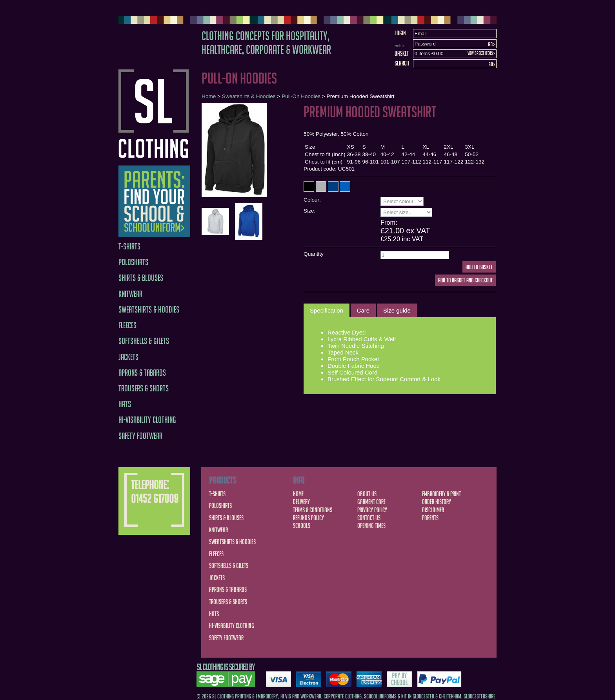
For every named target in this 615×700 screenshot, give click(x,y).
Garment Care (371, 502)
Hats (125, 404)
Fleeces (127, 325)
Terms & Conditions (313, 510)
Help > (399, 46)
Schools (302, 525)
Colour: (312, 200)
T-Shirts (129, 246)
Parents (430, 518)
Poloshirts (133, 262)
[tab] (327, 311)
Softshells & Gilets (144, 341)
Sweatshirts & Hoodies (149, 310)
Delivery (301, 502)
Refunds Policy (308, 518)
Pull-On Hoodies (301, 96)
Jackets (128, 357)
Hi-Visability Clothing (147, 420)
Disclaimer (433, 510)
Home (209, 96)
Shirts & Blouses (141, 278)
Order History (437, 502)
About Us (367, 494)
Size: (309, 211)
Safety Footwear (140, 436)
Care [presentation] (363, 310)
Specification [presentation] (327, 310)
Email (421, 34)
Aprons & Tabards (142, 373)
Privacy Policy (372, 510)
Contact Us (369, 518)
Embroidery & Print (441, 494)
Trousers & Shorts (144, 388)
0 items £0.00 (429, 54)
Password (425, 44)
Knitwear (130, 294)
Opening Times (371, 525)
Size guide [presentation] (397, 310)
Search (402, 63)
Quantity (314, 254)
